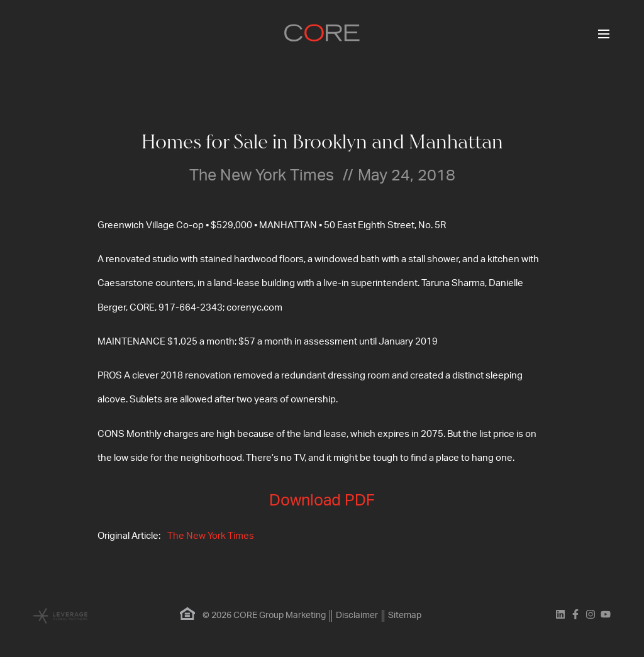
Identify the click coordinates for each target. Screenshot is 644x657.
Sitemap (405, 616)
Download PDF (322, 501)
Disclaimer (357, 616)
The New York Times (211, 536)
